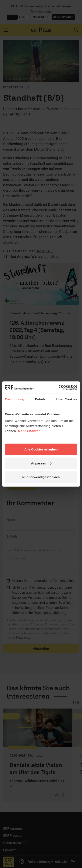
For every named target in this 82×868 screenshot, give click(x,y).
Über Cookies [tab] (67, 399)
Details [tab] (40, 399)
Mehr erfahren (29, 431)
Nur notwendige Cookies (41, 477)
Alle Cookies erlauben (41, 449)
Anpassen (41, 463)
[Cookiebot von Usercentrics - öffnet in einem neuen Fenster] (59, 387)
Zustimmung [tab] (15, 399)
